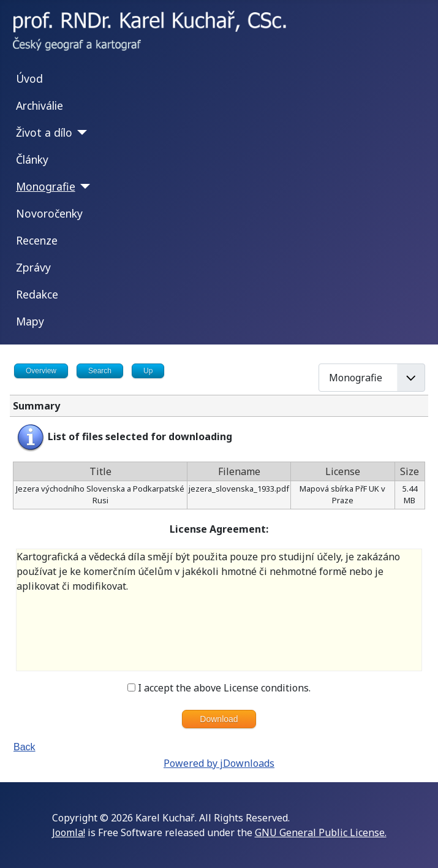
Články (32, 159)
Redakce (37, 294)
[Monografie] (83, 186)
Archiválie (40, 105)
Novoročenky (49, 213)
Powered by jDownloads (219, 763)
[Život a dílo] (80, 132)
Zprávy (33, 267)
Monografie (46, 186)
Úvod (29, 78)
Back (25, 747)
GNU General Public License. (321, 832)
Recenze (37, 240)
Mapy (30, 321)
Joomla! (69, 832)
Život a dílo (44, 132)
